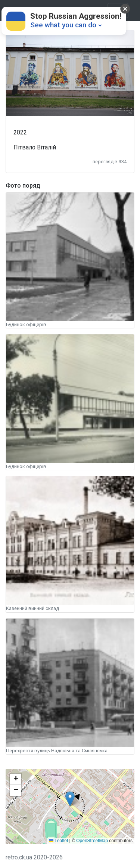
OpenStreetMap (92, 841)
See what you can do (63, 25)
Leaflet (58, 841)
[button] (70, 807)
